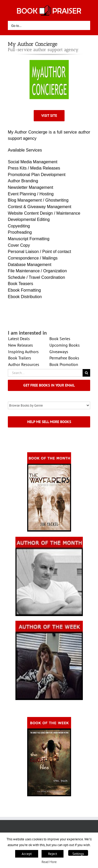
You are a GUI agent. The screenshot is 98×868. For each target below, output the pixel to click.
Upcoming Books (65, 345)
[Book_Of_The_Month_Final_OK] (49, 454)
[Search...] (45, 373)
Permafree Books (64, 358)
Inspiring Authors (23, 352)
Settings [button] (78, 854)
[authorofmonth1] (49, 538)
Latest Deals (19, 339)
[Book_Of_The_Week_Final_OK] (49, 719)
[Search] (86, 373)
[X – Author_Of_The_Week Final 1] (49, 622)
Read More (49, 862)
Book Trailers (20, 358)
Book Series (60, 339)
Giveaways (59, 352)
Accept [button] (27, 854)
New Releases (21, 345)
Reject (53, 854)
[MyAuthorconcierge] (49, 62)
